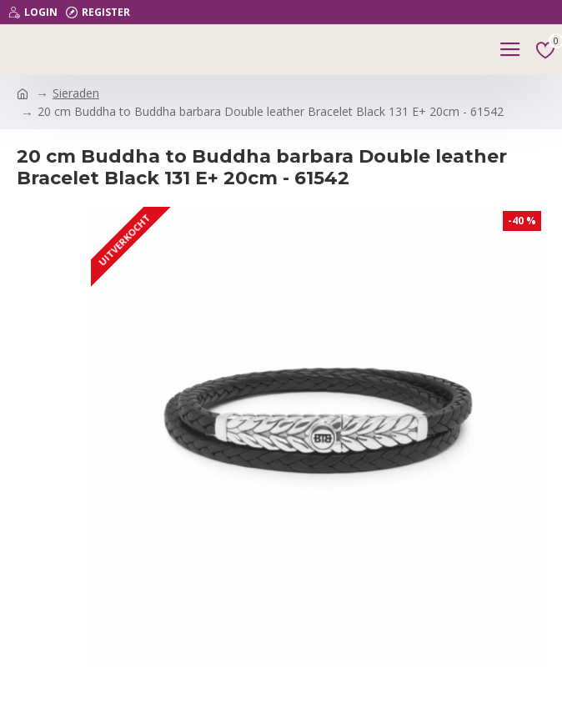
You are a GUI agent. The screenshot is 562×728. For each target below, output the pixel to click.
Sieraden (76, 93)
